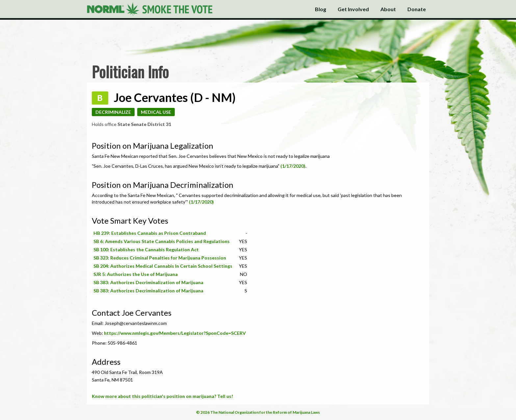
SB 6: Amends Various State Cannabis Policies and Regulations (162, 241)
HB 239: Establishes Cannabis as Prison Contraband (150, 233)
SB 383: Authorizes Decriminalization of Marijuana (148, 282)
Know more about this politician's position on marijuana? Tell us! (162, 396)
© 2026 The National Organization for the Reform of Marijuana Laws (258, 412)
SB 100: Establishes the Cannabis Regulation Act (146, 249)
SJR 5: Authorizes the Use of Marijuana (136, 274)
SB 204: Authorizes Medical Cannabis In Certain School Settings (163, 266)
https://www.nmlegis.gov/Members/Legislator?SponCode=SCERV (175, 333)
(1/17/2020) (293, 166)
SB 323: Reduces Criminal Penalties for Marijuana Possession (160, 258)
